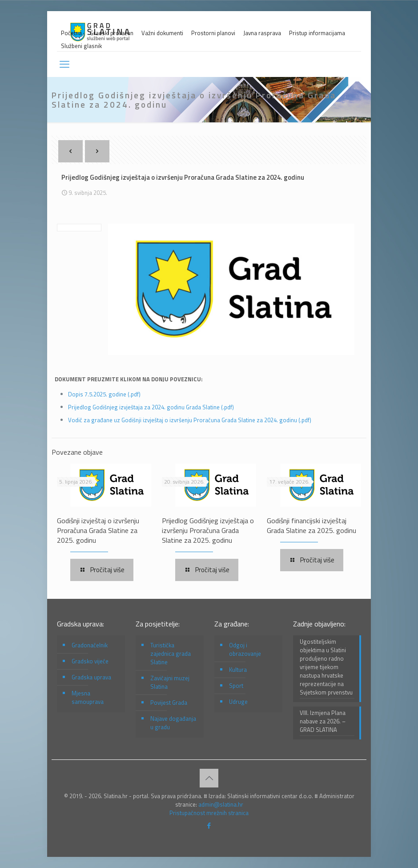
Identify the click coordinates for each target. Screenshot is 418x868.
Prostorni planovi (213, 33)
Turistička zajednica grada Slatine (171, 654)
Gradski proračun (112, 33)
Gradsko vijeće (90, 661)
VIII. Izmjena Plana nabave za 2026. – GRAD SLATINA (323, 721)
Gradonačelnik (90, 645)
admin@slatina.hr (221, 804)
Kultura (238, 670)
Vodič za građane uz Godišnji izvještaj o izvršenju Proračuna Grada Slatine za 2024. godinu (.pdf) (190, 420)
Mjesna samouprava (88, 697)
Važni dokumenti (162, 33)
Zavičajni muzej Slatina (170, 682)
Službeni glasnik (81, 46)
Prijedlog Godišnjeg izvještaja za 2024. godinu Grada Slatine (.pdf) (151, 407)
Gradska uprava (91, 677)
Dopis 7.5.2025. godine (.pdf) (104, 394)
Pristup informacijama (317, 33)
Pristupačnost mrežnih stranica (209, 813)
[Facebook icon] (209, 826)
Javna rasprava (262, 33)
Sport (236, 686)
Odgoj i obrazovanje (245, 649)
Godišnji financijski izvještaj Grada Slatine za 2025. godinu (311, 525)
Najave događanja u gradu (173, 723)
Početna (71, 33)
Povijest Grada (169, 702)
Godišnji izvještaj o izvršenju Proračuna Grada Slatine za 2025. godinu (98, 530)
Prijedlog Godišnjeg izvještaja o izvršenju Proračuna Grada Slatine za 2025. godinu (208, 530)
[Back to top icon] (209, 778)
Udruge (238, 702)
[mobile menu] (64, 64)
